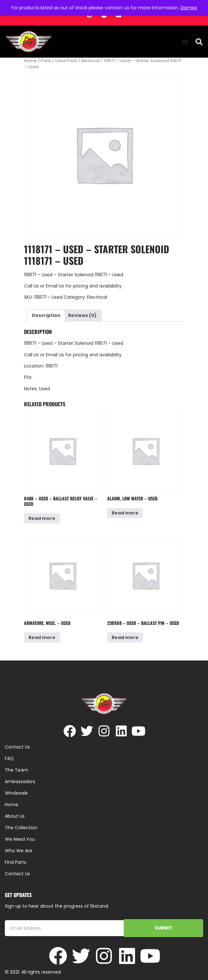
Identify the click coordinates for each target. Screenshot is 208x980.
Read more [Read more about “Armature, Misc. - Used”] (42, 637)
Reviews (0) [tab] (82, 315)
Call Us (31, 286)
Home (30, 61)
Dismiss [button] (189, 8)
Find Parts (16, 862)
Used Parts (66, 61)
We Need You (20, 839)
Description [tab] (46, 315)
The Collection (21, 828)
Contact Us (17, 874)
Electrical (91, 61)
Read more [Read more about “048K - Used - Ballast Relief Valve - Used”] (42, 518)
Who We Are (19, 851)
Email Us (56, 286)
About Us (15, 816)
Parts (46, 61)
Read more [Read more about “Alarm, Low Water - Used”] (125, 513)
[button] (185, 42)
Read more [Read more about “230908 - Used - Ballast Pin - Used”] (125, 637)
